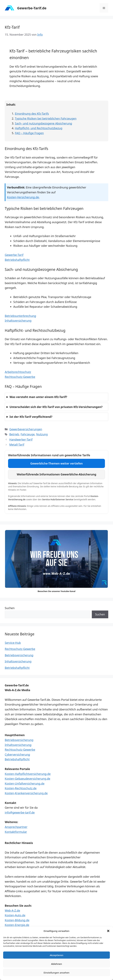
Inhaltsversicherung (18, 321)
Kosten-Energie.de (17, 925)
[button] (108, 931)
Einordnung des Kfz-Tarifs (32, 114)
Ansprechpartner (16, 827)
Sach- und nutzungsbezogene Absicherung (43, 123)
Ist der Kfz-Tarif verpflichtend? (31, 417)
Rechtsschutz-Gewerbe (20, 377)
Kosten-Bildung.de (17, 920)
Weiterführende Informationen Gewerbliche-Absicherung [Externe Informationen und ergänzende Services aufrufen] (56, 474)
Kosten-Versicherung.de (23, 197)
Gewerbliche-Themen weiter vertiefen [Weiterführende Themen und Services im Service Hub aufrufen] (57, 463)
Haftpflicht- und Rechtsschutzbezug (39, 128)
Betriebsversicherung (19, 655)
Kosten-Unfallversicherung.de (25, 783)
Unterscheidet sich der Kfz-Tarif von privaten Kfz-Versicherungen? (56, 407)
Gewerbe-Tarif (14, 255)
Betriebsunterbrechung (20, 316)
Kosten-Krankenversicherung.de (26, 793)
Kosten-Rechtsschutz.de (21, 788)
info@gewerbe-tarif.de (20, 812)
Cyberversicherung (17, 754)
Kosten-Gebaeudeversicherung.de (28, 779)
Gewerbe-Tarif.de (32, 8)
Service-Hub (13, 643)
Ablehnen (57, 964)
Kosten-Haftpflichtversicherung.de (28, 774)
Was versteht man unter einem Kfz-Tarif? (38, 397)
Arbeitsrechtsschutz (18, 372)
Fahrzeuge (28, 434)
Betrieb (14, 434)
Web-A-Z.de (12, 910)
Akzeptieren (56, 955)
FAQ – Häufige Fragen (29, 133)
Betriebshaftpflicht (17, 260)
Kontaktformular (16, 832)
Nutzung (42, 434)
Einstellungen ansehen (57, 973)
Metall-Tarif (17, 445)
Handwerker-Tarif (21, 439)
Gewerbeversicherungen (26, 429)
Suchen (10, 608)
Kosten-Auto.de (15, 915)
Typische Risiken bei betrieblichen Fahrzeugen (46, 118)
